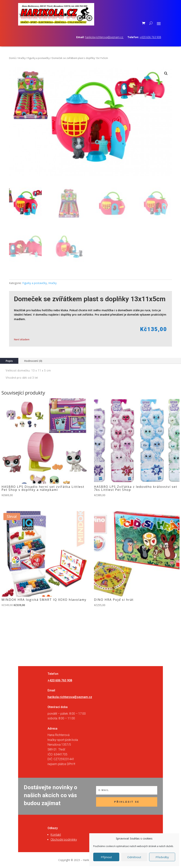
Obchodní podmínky (64, 840)
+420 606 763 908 (150, 37)
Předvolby (162, 857)
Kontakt (56, 835)
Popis (9, 361)
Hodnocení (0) (33, 361)
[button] (166, 73)
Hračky (22, 58)
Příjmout (106, 857)
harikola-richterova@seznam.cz (104, 37)
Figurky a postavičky (39, 58)
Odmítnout (134, 857)
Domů (12, 58)
